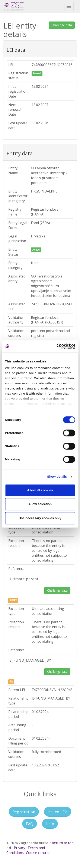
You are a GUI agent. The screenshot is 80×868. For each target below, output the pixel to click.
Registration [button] (24, 812)
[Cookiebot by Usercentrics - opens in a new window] (57, 346)
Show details (57, 476)
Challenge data (62, 25)
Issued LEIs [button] (58, 812)
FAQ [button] (30, 824)
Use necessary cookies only (40, 518)
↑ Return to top (61, 843)
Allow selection (40, 504)
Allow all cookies (40, 490)
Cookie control (38, 853)
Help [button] (50, 824)
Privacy (20, 848)
